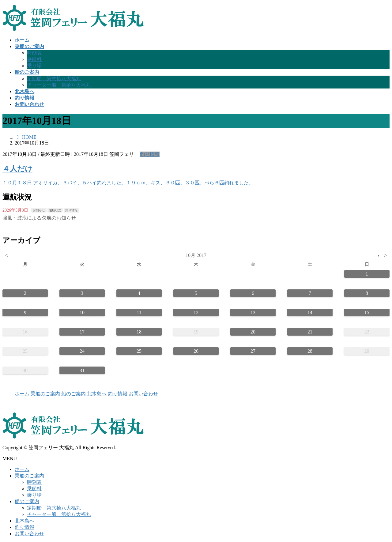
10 (82, 312)
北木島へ (97, 394)
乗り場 (34, 66)
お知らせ (39, 210)
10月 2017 (196, 255)
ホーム (22, 394)
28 (310, 351)
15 (367, 312)
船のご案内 (73, 394)
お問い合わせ (143, 394)
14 (310, 312)
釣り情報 (150, 154)
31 (82, 370)
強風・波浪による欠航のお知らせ (39, 218)
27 (253, 351)
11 (139, 312)
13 (253, 312)
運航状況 (55, 210)
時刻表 (34, 53)
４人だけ (17, 169)
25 (139, 351)
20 (253, 332)
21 (310, 332)
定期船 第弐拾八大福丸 (54, 79)
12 (196, 312)
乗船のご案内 (45, 394)
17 (82, 332)
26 (196, 351)
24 (82, 351)
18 (139, 332)
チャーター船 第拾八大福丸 (59, 85)
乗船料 (34, 59)
